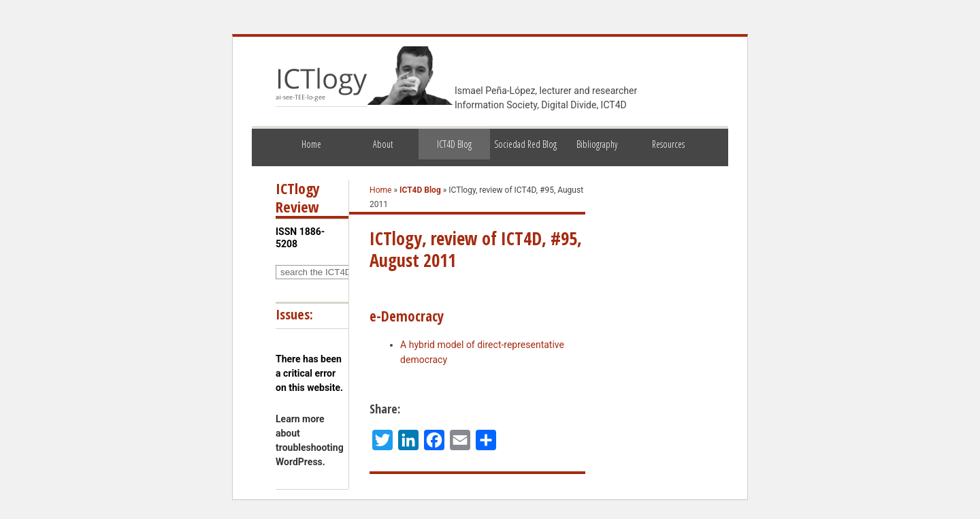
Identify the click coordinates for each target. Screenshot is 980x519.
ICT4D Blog (454, 144)
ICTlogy (322, 84)
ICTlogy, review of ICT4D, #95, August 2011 (476, 249)
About (383, 144)
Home (311, 144)
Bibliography (597, 144)
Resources (668, 144)
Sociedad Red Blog (525, 144)
